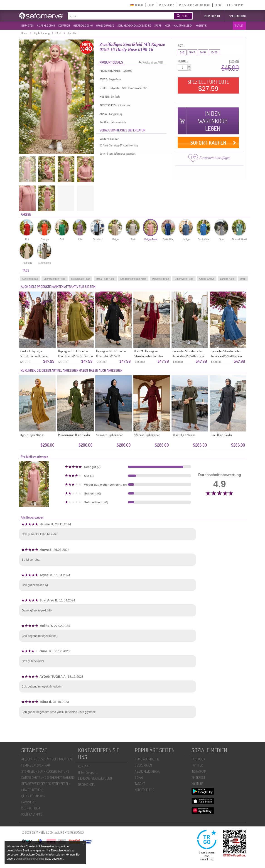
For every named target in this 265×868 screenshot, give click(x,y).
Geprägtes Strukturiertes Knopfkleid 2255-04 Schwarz (111, 356)
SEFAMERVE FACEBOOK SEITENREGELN (46, 784)
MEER (167, 26)
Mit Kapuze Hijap (81, 279)
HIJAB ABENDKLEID (147, 759)
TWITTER (197, 765)
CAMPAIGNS (29, 802)
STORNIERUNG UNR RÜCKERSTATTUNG (45, 771)
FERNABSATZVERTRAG (36, 765)
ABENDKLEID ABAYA (147, 771)
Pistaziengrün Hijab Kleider (74, 435)
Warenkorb (238, 16)
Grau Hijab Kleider (221, 435)
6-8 (182, 52)
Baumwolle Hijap (184, 279)
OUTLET (239, 26)
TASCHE (140, 784)
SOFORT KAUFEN (208, 142)
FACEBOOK (198, 759)
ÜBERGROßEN (143, 765)
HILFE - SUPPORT (235, 5)
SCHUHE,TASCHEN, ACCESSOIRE (134, 26)
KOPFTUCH (64, 26)
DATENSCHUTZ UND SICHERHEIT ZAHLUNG (48, 778)
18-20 (214, 52)
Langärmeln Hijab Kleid (133, 279)
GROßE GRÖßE (105, 26)
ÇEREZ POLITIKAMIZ (33, 796)
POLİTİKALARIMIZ (32, 814)
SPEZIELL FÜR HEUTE (208, 85)
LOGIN (151, 5)
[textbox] (117, 16)
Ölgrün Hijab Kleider (32, 435)
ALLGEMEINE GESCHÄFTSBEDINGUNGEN (47, 759)
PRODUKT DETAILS (111, 62)
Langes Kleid (227, 279)
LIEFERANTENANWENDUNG (95, 778)
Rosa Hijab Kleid (105, 279)
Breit (243, 279)
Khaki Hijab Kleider (184, 435)
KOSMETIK (201, 26)
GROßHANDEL (87, 785)
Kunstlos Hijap (30, 279)
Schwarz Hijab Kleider (109, 435)
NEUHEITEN (27, 26)
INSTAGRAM (199, 771)
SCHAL (139, 778)
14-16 (203, 52)
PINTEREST (198, 778)
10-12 (192, 52)
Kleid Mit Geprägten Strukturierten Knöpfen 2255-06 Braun (34, 356)
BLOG (218, 5)
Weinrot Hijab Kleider (147, 435)
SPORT (158, 26)
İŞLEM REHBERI (31, 808)
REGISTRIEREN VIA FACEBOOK (195, 5)
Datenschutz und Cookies (30, 859)
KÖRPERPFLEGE (144, 790)
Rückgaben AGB (152, 62)
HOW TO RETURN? (32, 790)
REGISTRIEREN (167, 5)
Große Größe (207, 279)
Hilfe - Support (87, 772)
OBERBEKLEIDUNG (83, 26)
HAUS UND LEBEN (183, 26)
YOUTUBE (198, 784)
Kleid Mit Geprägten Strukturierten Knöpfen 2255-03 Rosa (149, 356)
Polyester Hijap (160, 279)
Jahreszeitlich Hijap (55, 279)
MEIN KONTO (212, 16)
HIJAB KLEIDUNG (46, 26)
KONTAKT (84, 766)
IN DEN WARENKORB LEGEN (213, 121)
